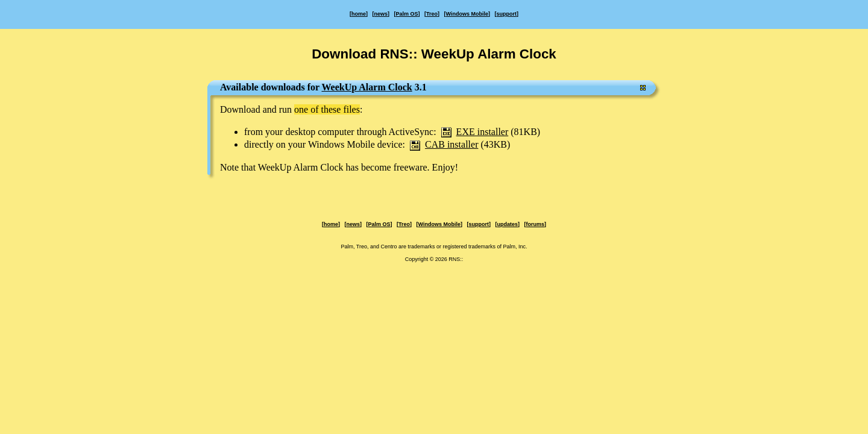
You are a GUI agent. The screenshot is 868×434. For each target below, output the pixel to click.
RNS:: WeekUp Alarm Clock (468, 54)
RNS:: (456, 259)
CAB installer (451, 144)
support (506, 14)
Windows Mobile (467, 14)
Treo (432, 14)
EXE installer (483, 132)
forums (535, 224)
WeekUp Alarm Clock (366, 87)
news (381, 14)
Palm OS (407, 14)
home (359, 14)
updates (507, 224)
